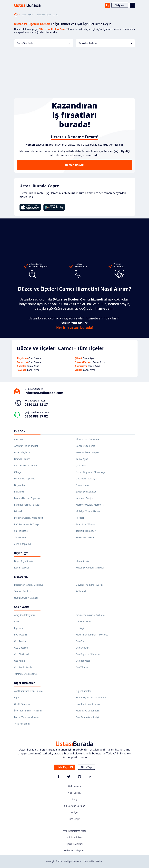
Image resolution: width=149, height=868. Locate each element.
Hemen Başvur (74, 165)
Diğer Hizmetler (25, 683)
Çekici (17, 622)
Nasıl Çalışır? (74, 793)
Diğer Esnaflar (84, 691)
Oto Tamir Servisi (23, 667)
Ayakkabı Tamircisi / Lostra (28, 691)
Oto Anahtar (21, 641)
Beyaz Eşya (21, 553)
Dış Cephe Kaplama (25, 479)
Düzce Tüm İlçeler (44, 43)
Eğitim (18, 697)
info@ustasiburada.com (44, 393)
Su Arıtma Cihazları (86, 524)
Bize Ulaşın (75, 819)
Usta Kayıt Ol (65, 767)
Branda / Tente (22, 459)
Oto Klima (20, 661)
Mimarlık (19, 511)
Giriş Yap (120, 5)
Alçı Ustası (20, 439)
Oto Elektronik (22, 654)
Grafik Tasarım (22, 704)
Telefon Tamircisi (23, 591)
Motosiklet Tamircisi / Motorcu (92, 635)
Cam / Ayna (27, 15)
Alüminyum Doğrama (87, 439)
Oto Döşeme (21, 648)
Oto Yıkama (82, 667)
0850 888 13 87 (36, 405)
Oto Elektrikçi (83, 648)
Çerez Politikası (74, 844)
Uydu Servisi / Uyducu (26, 598)
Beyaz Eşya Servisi (24, 561)
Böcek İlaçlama (22, 452)
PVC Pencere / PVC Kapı (27, 524)
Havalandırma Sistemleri (89, 704)
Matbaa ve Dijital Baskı (88, 711)
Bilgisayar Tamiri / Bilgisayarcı (30, 585)
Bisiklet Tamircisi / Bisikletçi (90, 615)
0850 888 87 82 (36, 416)
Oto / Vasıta (22, 607)
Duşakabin (20, 485)
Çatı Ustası (82, 465)
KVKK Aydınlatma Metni (74, 831)
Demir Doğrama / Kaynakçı (90, 472)
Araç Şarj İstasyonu (25, 615)
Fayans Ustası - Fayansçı (27, 498)
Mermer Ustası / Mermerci (90, 505)
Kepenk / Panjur (84, 498)
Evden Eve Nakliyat (86, 492)
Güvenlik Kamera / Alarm (89, 585)
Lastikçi (80, 628)
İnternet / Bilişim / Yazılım (28, 711)
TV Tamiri (81, 591)
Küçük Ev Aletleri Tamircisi (90, 568)
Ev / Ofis (20, 431)
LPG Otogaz (21, 635)
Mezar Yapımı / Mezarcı (27, 717)
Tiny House (20, 537)
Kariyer (74, 812)
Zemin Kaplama (23, 544)
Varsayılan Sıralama (106, 43)
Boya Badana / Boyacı (87, 452)
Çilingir (18, 472)
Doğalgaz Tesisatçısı (87, 479)
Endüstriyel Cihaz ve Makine (91, 697)
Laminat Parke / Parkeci (27, 505)
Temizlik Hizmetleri (86, 531)
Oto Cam (81, 641)
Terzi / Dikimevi (22, 724)
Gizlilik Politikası (74, 837)
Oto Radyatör (83, 661)
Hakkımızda (74, 786)
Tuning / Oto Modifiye (26, 674)
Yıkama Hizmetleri (86, 537)
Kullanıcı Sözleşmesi (74, 850)
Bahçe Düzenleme (86, 446)
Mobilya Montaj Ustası (88, 511)
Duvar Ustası (83, 485)
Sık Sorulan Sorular (74, 806)
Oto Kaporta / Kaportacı (89, 654)
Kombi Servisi (22, 568)
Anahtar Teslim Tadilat (26, 446)
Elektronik (21, 577)
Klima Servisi (83, 561)
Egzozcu (19, 628)
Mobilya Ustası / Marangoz (29, 518)
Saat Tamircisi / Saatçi (87, 717)
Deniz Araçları (83, 622)
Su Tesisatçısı (21, 531)
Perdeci (80, 518)
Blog (75, 799)
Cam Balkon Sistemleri (26, 465)
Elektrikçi (19, 492)
